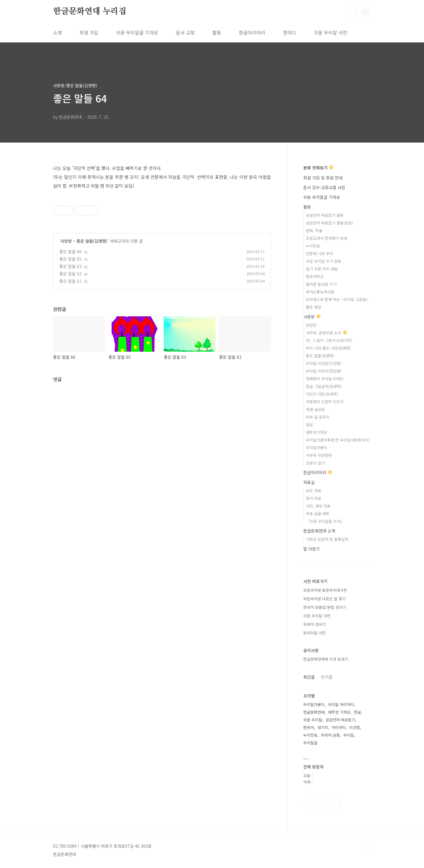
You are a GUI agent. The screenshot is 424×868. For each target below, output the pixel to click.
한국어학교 (315, 276)
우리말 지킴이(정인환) (324, 371)
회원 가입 (89, 32)
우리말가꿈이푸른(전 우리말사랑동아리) (338, 440)
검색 (353, 12)
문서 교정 (185, 32)
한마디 (290, 32)
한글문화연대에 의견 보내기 (326, 659)
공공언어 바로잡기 (340, 720)
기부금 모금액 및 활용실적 (327, 539)
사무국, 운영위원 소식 (326, 333)
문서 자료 (314, 498)
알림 (309, 425)
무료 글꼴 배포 (318, 514)
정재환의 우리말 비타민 (325, 379)
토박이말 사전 (314, 633)
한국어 (309, 727)
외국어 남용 (330, 735)
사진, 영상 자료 (318, 506)
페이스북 (309, 803)
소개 (57, 32)
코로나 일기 (315, 463)
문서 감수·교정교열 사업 (324, 187)
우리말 (349, 735)
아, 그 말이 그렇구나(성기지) (329, 340)
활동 (217, 32)
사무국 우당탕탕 (319, 455)
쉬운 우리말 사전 (331, 32)
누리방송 (313, 246)
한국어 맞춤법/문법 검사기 (325, 607)
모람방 (311, 325)
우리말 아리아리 (341, 704)
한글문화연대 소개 (319, 531)
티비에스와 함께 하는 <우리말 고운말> (337, 299)
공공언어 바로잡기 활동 (325, 215)
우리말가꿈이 (317, 448)
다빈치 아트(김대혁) (322, 394)
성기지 (323, 727)
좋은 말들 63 (70, 266)
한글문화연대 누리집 (90, 11)
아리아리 (339, 727)
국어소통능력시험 (320, 292)
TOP (366, 848)
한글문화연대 (314, 712)
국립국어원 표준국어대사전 (325, 590)
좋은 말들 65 (70, 259)
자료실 (309, 482)
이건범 (355, 727)
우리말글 (310, 743)
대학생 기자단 (339, 712)
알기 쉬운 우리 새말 (322, 269)
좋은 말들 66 (70, 252)
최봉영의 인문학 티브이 (325, 402)
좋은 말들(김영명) (92, 241)
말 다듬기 (312, 549)
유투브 (336, 803)
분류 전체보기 (318, 168)
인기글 (327, 677)
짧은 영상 (314, 307)
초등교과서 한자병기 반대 (327, 238)
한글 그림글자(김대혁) (324, 386)
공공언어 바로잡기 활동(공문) (329, 223)
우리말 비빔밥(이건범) (324, 363)
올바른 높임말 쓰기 (321, 284)
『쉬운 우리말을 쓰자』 (325, 521)
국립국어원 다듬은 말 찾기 (324, 599)
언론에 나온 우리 (319, 253)
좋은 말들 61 (70, 281)
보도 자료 (314, 491)
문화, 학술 (314, 230)
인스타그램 (322, 803)
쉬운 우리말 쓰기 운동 (324, 261)
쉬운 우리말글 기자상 (137, 32)
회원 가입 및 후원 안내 (323, 178)
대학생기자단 (317, 432)
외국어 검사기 (314, 624)
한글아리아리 (252, 32)
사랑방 (66, 241)
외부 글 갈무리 (318, 417)
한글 (357, 712)
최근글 (309, 677)
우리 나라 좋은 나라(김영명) (328, 348)
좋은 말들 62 (70, 274)
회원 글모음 (315, 409)
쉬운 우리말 (313, 720)
